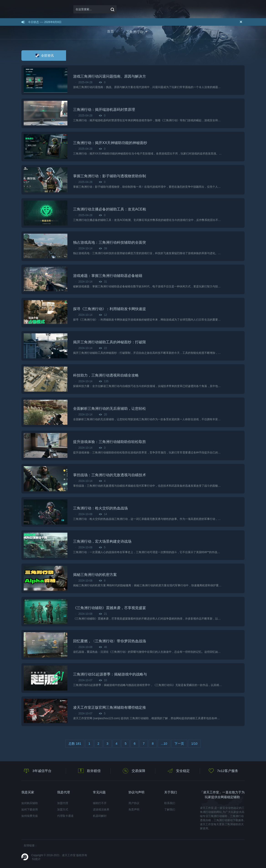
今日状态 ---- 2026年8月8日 (45, 22)
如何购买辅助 (30, 803)
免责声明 (134, 810)
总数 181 (75, 744)
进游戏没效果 (101, 810)
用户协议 (134, 803)
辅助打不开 (100, 803)
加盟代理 (63, 803)
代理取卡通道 (65, 816)
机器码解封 (100, 816)
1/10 (194, 744)
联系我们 (170, 803)
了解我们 (170, 810)
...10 (164, 744)
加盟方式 (63, 810)
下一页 (179, 744)
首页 (110, 31)
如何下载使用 (30, 810)
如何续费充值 (30, 816)
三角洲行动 (134, 32)
